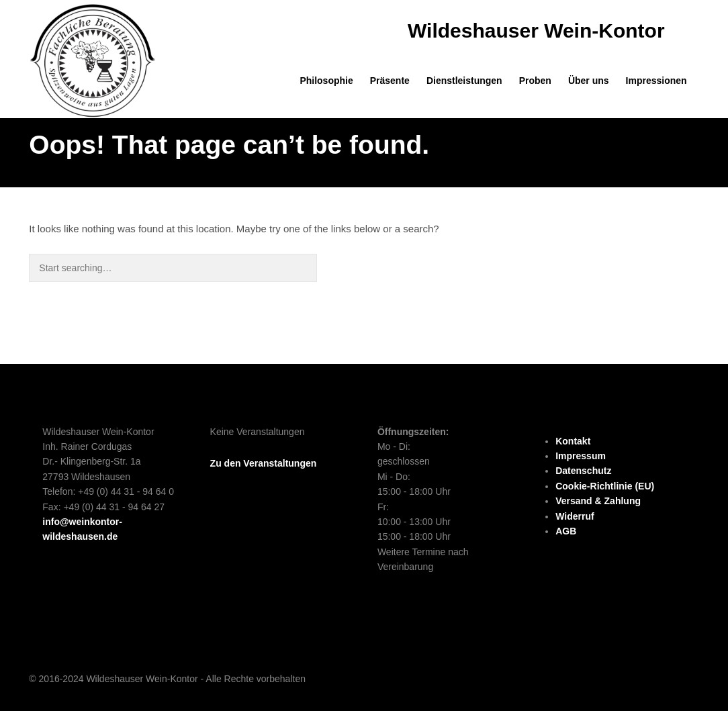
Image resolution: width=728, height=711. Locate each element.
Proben (535, 81)
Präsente (390, 81)
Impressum (581, 456)
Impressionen (656, 81)
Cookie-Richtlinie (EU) (605, 486)
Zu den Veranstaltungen (264, 463)
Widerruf (575, 516)
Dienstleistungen (464, 81)
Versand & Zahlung (598, 501)
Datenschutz (583, 471)
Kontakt (573, 441)
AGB (566, 531)
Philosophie (326, 81)
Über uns (589, 81)
